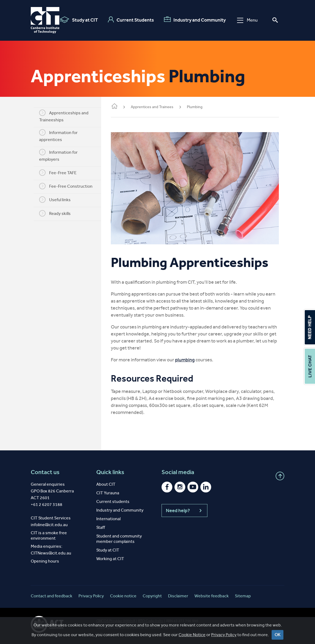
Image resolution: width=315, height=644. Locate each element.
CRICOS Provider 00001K (116, 620)
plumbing (187, 358)
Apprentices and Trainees (154, 107)
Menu (247, 20)
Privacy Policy (91, 595)
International (108, 517)
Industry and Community (195, 20)
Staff (101, 526)
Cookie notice (123, 595)
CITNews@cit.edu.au (51, 552)
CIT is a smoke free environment (49, 534)
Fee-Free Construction (67, 186)
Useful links (56, 200)
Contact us (45, 471)
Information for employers (59, 155)
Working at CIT (110, 557)
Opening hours (45, 560)
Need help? (184, 509)
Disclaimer (178, 595)
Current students (113, 500)
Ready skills (56, 213)
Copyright (152, 595)
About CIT (106, 483)
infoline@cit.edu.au (49, 523)
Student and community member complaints (119, 537)
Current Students (131, 20)
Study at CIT (79, 20)
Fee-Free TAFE (59, 173)
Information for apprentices (59, 136)
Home (117, 107)
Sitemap (243, 595)
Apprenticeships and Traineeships (65, 116)
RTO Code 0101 (151, 620)
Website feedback (212, 595)
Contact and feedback (52, 595)
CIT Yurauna (108, 491)
